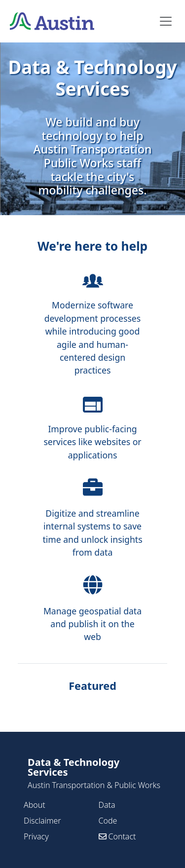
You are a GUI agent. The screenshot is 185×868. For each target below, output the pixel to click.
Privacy (36, 836)
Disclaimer (42, 821)
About (35, 805)
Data (107, 805)
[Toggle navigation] (166, 21)
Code (108, 821)
